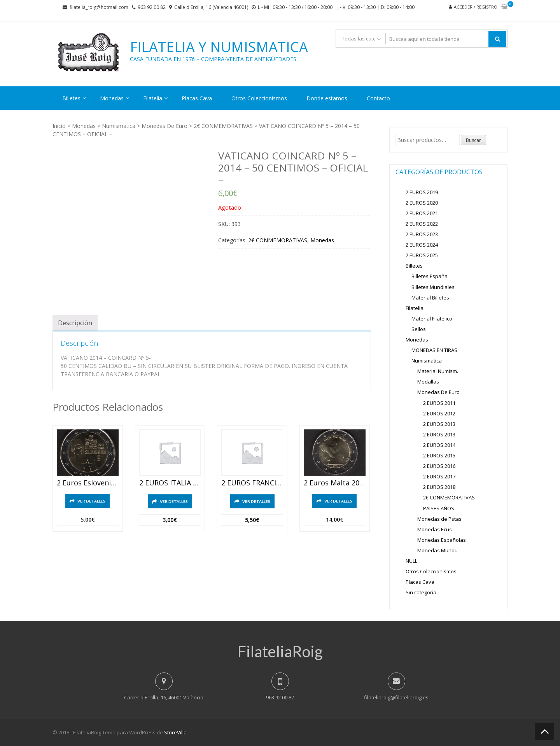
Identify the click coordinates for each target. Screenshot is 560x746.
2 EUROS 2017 (439, 476)
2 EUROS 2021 (422, 213)
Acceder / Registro (476, 7)
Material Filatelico (432, 319)
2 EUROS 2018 (439, 487)
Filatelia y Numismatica (219, 47)
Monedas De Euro (164, 126)
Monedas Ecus (435, 529)
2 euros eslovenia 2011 (88, 483)
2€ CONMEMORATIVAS (223, 126)
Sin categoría (421, 592)
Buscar (473, 140)
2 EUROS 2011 (439, 403)
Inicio (59, 126)
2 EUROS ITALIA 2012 (170, 483)
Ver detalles (91, 501)
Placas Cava (197, 98)
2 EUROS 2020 (422, 203)
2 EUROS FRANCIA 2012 (252, 483)
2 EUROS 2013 (439, 424)
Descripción (75, 323)
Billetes (71, 98)
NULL (411, 561)
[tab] (75, 323)
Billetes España (430, 276)
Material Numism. (438, 371)
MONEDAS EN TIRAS (434, 350)
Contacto (378, 98)
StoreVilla (175, 732)
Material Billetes (430, 298)
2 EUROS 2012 (439, 413)
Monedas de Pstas (439, 519)
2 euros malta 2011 (335, 483)
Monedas (112, 98)
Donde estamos (327, 98)
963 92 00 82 (152, 7)
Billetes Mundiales (433, 287)
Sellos (419, 329)
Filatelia (153, 98)
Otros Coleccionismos (259, 98)
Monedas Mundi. (437, 550)
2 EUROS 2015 (439, 455)
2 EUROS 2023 (422, 234)
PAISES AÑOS (439, 508)
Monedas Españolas (442, 540)
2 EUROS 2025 (422, 255)
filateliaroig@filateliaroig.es (396, 697)
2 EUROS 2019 (422, 192)
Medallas (428, 382)
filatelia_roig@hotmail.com (99, 7)
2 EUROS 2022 (422, 224)
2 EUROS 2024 (422, 245)
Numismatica (119, 126)
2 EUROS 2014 (439, 445)
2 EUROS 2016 (439, 466)
